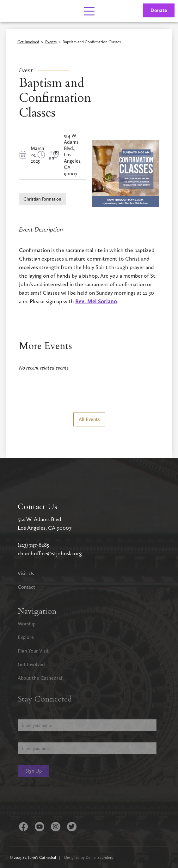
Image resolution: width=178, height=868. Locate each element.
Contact (26, 587)
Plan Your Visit (33, 651)
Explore (26, 637)
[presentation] (66, 801)
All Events (89, 419)
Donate (159, 10)
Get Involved (28, 42)
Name (24, 714)
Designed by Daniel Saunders (89, 857)
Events (51, 42)
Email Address (32, 737)
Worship (27, 624)
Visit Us (26, 573)
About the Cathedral (40, 678)
